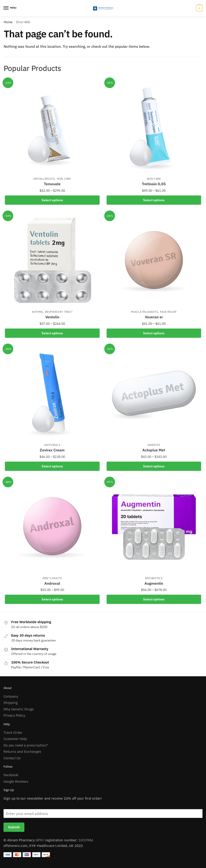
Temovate (52, 184)
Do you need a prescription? (26, 745)
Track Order (13, 732)
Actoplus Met (154, 450)
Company (11, 696)
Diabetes (154, 445)
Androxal (52, 583)
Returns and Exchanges (22, 752)
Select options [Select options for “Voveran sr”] (154, 333)
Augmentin (154, 583)
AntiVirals (52, 445)
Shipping (11, 703)
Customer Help (15, 739)
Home (8, 22)
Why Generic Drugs (19, 709)
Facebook (11, 775)
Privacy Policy (14, 715)
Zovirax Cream (52, 450)
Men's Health (52, 578)
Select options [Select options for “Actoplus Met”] (154, 466)
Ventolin (52, 317)
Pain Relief (168, 312)
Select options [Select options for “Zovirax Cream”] (52, 466)
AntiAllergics (44, 179)
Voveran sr (154, 317)
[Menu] (10, 8)
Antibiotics (154, 578)
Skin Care (64, 179)
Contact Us (12, 758)
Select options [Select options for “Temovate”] (52, 200)
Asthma (37, 312)
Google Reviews (16, 781)
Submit (14, 827)
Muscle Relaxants (144, 312)
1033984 (86, 840)
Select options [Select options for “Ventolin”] (52, 333)
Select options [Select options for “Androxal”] (52, 599)
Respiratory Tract (59, 312)
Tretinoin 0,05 (154, 184)
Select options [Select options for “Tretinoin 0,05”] (154, 200)
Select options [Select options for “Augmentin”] (154, 599)
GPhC (40, 840)
